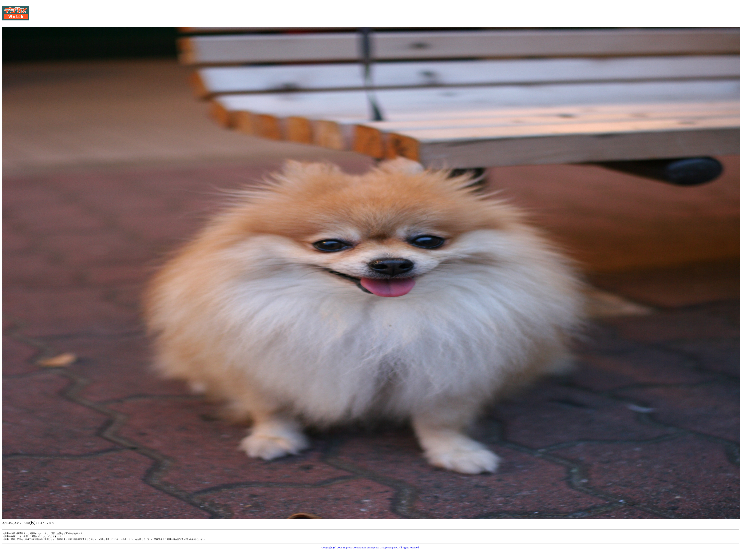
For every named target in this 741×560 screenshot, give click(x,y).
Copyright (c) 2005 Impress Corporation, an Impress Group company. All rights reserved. (370, 547)
